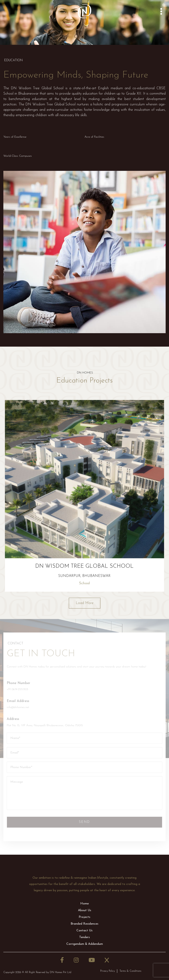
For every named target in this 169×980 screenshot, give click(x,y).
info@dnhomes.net (18, 707)
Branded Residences (84, 924)
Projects (84, 917)
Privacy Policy (107, 971)
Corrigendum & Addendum (85, 944)
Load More (85, 603)
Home (84, 904)
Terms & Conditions (130, 971)
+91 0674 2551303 (17, 689)
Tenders (84, 937)
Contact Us (84, 931)
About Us (85, 910)
